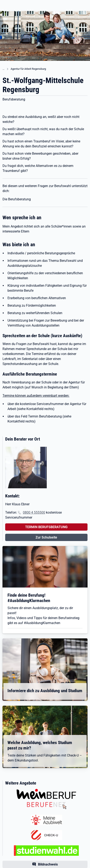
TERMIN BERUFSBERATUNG (46, 527)
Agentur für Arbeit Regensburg (28, 69)
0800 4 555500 (34, 512)
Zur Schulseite (46, 537)
